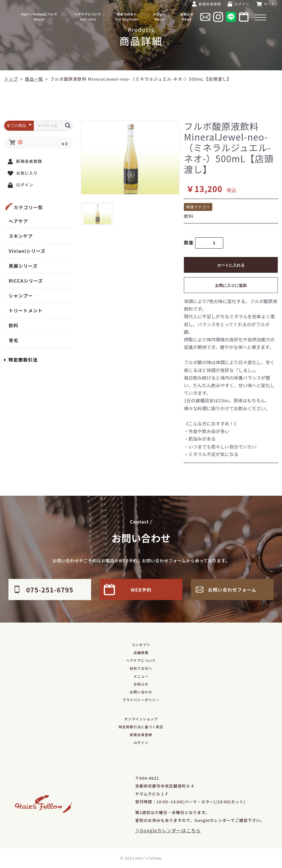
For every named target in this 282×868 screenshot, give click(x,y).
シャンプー (21, 296)
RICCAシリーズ (26, 281)
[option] (130, 158)
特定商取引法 (21, 360)
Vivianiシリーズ (27, 251)
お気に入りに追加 (231, 285)
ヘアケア (18, 221)
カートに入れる (231, 265)
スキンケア (21, 236)
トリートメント (26, 310)
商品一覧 (34, 79)
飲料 (14, 325)
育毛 (14, 340)
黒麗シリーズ (23, 266)
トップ (11, 79)
